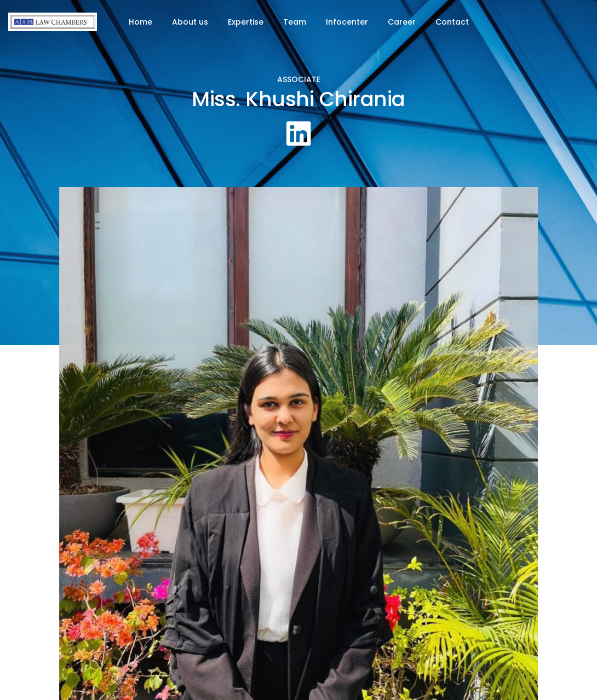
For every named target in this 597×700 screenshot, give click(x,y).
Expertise (246, 22)
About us (190, 22)
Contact (452, 22)
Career (402, 22)
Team (295, 22)
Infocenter (347, 22)
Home (140, 22)
